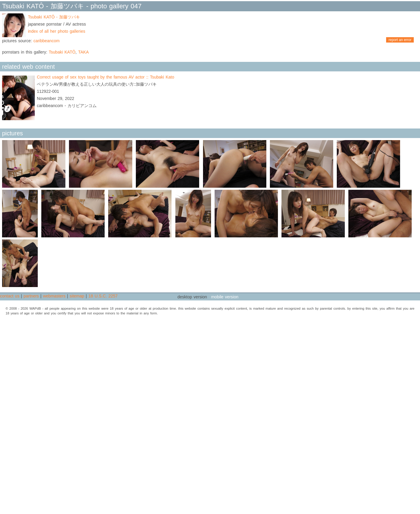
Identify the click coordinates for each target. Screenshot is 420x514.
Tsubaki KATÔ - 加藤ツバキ (54, 17)
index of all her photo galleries (57, 31)
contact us (10, 296)
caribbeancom (46, 41)
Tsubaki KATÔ (62, 52)
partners (31, 296)
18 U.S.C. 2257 (103, 296)
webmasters (54, 296)
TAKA (84, 52)
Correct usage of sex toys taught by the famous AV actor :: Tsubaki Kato (106, 77)
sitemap (77, 296)
